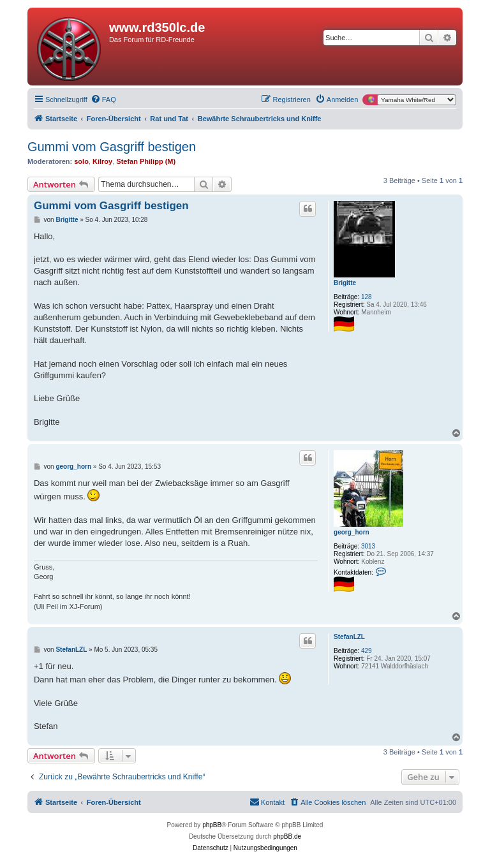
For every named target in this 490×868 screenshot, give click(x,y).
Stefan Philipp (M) (146, 161)
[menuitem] (103, 99)
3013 (368, 546)
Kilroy (102, 161)
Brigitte (345, 283)
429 (367, 651)
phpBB (212, 825)
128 (367, 297)
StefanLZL (349, 637)
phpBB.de (287, 836)
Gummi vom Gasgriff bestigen (112, 147)
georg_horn (352, 532)
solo (81, 161)
